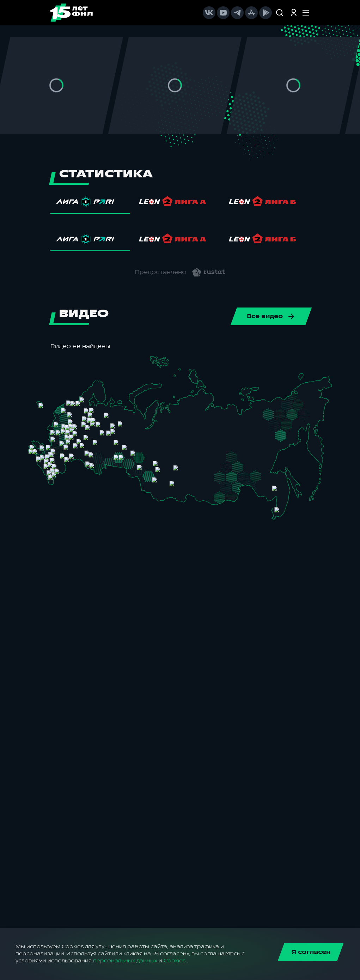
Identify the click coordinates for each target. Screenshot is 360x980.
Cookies (175, 961)
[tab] (90, 203)
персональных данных (125, 961)
